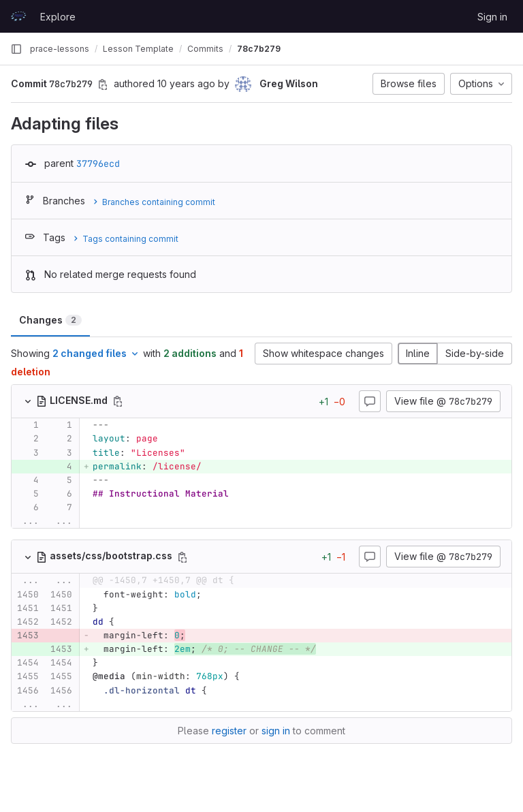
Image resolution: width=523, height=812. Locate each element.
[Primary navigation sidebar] (16, 49)
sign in (276, 731)
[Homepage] (18, 16)
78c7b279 (259, 49)
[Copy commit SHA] (103, 84)
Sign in (492, 17)
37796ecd (98, 163)
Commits (205, 49)
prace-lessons (60, 49)
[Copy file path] (118, 401)
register (229, 731)
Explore (58, 17)
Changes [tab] (50, 320)
